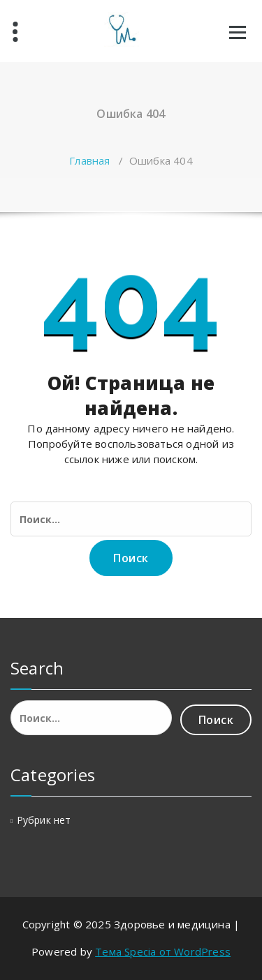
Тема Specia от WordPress (163, 951)
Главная (89, 160)
